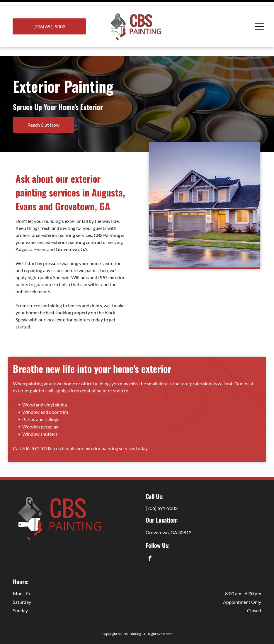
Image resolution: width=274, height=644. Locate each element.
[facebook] (150, 545)
